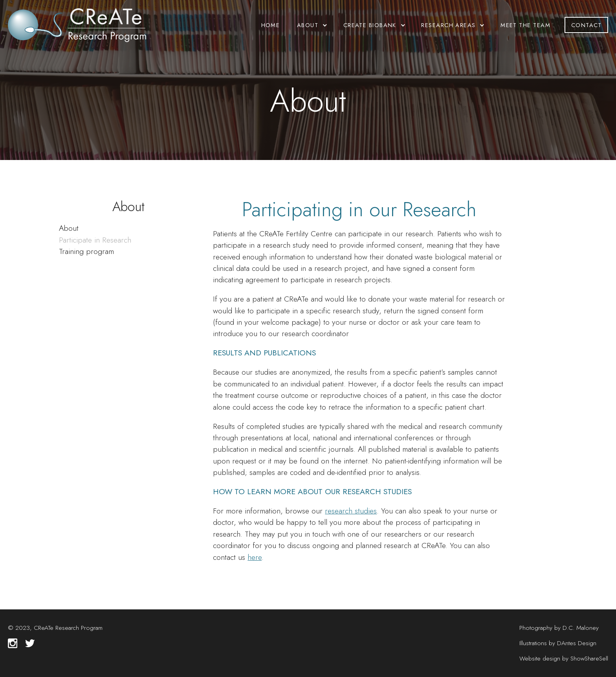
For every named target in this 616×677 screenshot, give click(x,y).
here (255, 557)
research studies (351, 511)
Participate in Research (95, 240)
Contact (587, 25)
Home (271, 25)
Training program (86, 251)
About (69, 228)
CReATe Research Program (68, 628)
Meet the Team (525, 25)
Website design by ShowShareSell (564, 658)
